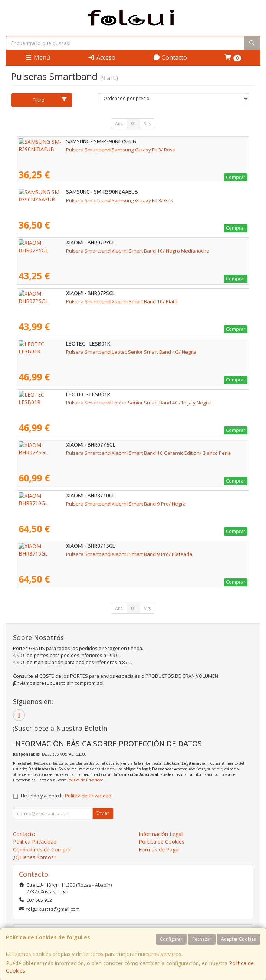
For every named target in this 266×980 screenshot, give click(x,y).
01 (134, 124)
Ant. (119, 124)
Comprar (236, 177)
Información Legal (161, 834)
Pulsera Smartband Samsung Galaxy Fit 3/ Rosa (73, 150)
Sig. (147, 124)
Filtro (50, 100)
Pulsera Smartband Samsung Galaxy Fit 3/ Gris (72, 200)
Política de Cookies (162, 842)
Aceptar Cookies (239, 939)
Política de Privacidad (86, 780)
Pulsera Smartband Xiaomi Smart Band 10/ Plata (74, 301)
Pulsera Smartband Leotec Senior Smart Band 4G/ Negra (83, 352)
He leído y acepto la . (67, 796)
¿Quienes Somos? (35, 857)
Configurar (171, 939)
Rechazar (202, 939)
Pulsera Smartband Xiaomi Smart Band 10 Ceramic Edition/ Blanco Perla (101, 453)
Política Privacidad (35, 842)
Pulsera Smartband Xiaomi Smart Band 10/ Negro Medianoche (90, 251)
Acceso (101, 57)
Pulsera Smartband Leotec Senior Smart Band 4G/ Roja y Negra (91, 403)
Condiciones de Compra (42, 849)
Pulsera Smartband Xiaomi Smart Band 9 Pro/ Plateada (82, 554)
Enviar (103, 813)
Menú (37, 57)
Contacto (170, 57)
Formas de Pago (159, 849)
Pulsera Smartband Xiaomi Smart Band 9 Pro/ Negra (78, 504)
